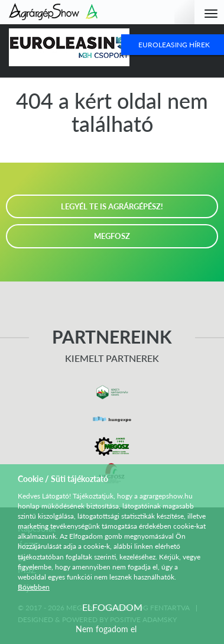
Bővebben (34, 587)
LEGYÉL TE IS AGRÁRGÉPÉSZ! (112, 206)
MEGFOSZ (112, 236)
